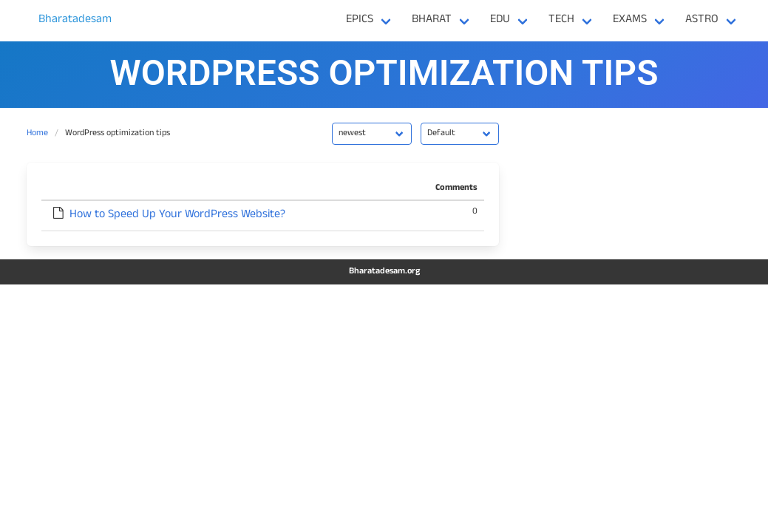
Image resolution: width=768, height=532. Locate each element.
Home (37, 134)
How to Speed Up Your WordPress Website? (177, 216)
